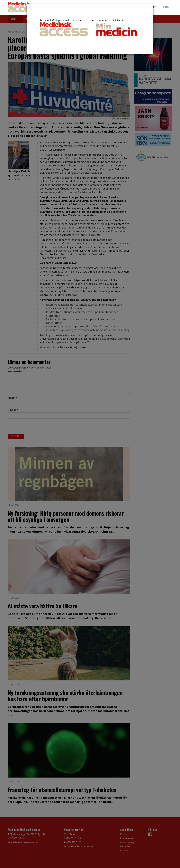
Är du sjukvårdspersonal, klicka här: (64, 27)
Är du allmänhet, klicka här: (116, 28)
